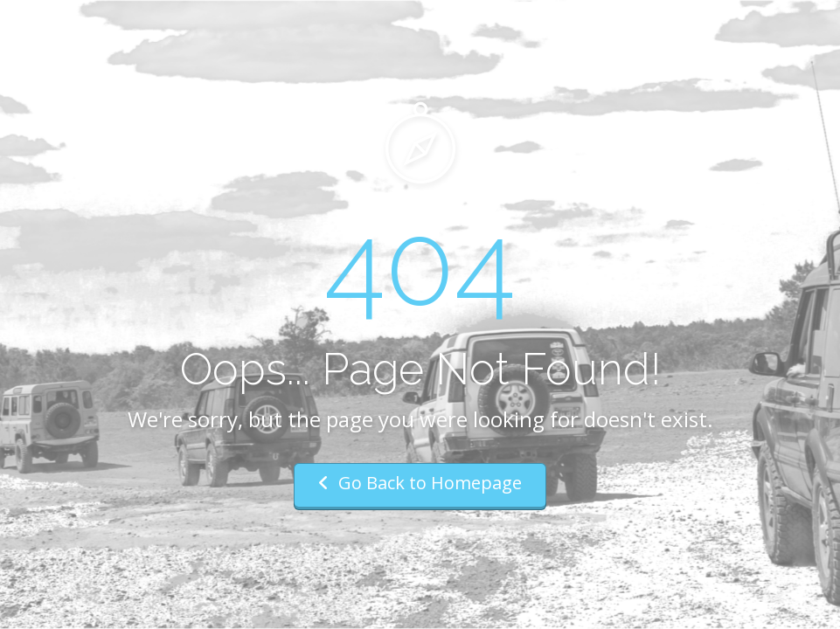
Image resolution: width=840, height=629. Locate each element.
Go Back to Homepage (420, 483)
